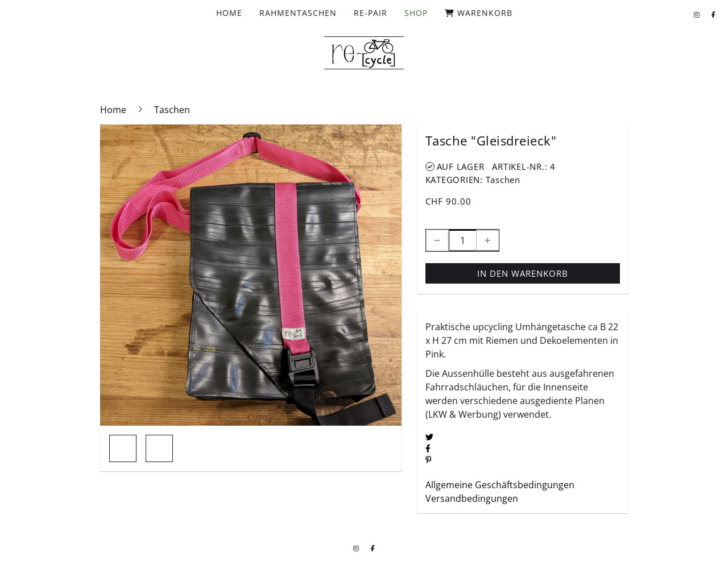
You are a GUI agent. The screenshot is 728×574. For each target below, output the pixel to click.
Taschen (503, 180)
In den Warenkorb (523, 273)
